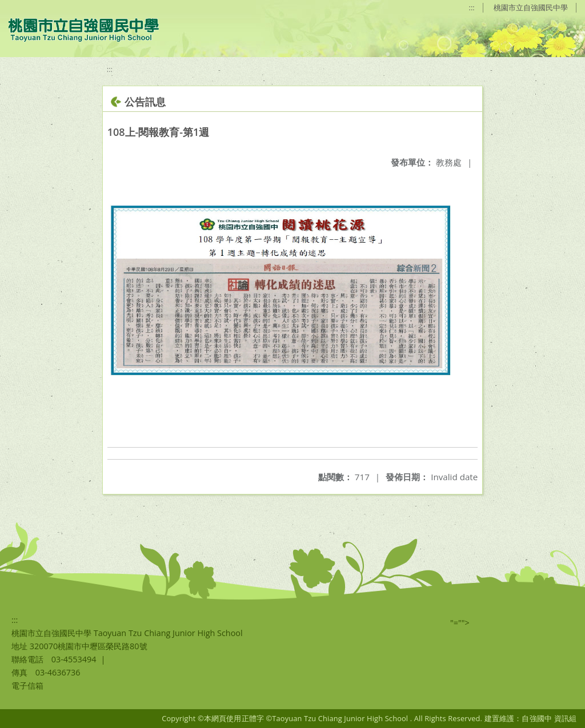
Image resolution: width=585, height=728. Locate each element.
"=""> (460, 623)
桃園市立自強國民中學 (531, 7)
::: (472, 7)
